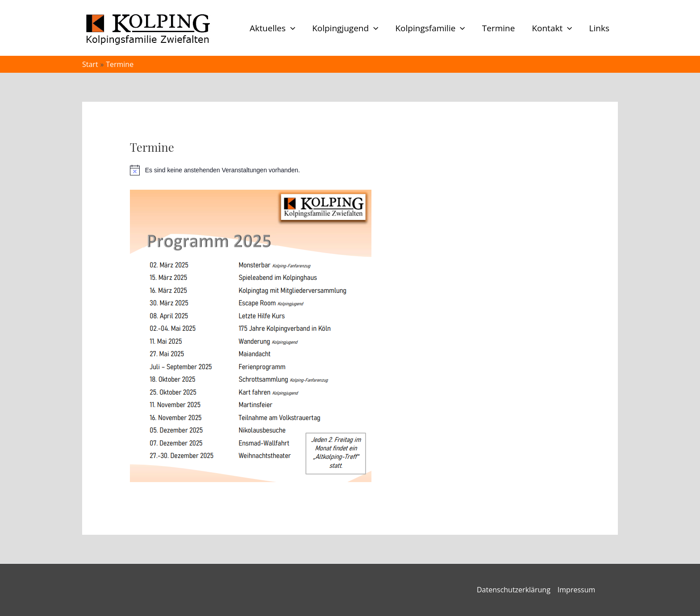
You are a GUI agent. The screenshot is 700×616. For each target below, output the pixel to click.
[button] (290, 28)
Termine (499, 28)
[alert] (350, 170)
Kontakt (552, 28)
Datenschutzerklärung (514, 590)
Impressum (576, 590)
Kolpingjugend (345, 28)
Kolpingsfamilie (430, 28)
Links (599, 28)
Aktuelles (272, 28)
